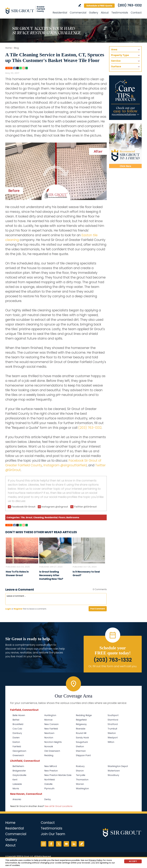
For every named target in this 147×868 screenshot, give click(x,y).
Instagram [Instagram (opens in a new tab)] (44, 844)
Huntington (50, 715)
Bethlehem (18, 766)
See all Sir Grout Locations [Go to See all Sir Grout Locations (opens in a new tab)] (59, 806)
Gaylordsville (19, 775)
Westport (113, 738)
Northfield (50, 780)
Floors (62, 517)
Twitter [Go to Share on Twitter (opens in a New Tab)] (17, 68)
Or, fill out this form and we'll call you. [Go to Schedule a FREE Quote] (113, 666)
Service (116, 61)
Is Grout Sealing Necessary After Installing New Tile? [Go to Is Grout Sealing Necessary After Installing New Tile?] (51, 575)
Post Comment (98, 609)
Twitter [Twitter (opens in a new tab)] (59, 844)
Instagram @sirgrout (55, 507)
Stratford (113, 724)
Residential (51, 517)
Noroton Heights (53, 742)
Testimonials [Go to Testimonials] (120, 13)
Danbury (17, 733)
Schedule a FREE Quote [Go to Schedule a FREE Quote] (99, 6)
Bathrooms (73, 517)
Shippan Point (83, 755)
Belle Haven (19, 715)
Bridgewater (19, 771)
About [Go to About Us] (105, 13)
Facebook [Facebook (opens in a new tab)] (51, 844)
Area (114, 49)
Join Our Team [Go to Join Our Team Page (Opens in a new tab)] (53, 834)
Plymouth (49, 788)
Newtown (49, 733)
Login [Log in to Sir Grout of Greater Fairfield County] (8, 609)
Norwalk (49, 746)
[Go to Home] (27, 11)
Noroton (49, 738)
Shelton (80, 746)
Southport (113, 715)
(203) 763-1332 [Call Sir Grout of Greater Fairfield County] (130, 5)
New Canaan (51, 724)
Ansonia (17, 799)
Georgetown (19, 751)
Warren (80, 784)
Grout (29, 517)
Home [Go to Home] (9, 48)
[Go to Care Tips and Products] (125, 98)
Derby (48, 799)
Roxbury (80, 766)
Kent (15, 780)
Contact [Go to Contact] (136, 13)
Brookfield (18, 724)
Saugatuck (82, 742)
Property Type (120, 55)
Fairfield (17, 746)
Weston (112, 733)
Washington (82, 788)
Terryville (81, 775)
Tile (23, 517)
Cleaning (38, 517)
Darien (16, 738)
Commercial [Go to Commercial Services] (78, 13)
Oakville (48, 784)
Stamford (113, 720)
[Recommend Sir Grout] (125, 146)
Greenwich (18, 755)
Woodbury (113, 775)
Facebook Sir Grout (23, 507)
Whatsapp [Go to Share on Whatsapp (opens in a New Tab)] (21, 68)
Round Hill (81, 733)
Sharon (80, 771)
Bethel (16, 720)
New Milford (51, 766)
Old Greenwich (52, 751)
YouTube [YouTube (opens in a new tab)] (66, 844)
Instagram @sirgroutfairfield (65, 465)
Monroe (48, 720)
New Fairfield (51, 729)
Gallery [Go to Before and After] (94, 13)
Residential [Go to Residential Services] (60, 13)
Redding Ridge (84, 715)
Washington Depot (118, 766)
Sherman (81, 751)
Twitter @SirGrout (85, 507)
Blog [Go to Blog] (16, 48)
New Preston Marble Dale (58, 775)
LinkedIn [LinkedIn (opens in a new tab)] (74, 844)
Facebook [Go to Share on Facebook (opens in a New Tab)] (14, 68)
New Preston (51, 771)
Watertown (114, 771)
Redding (49, 755)
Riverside (81, 729)
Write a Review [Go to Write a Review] (80, 5)
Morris (16, 788)
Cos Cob (17, 729)
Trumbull (112, 729)
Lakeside (17, 784)
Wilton (111, 742)
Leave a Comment (20, 590)
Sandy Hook (82, 738)
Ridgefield (81, 720)
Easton (16, 742)
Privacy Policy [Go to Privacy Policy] (96, 860)
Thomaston (82, 780)
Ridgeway (81, 724)
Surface (116, 66)
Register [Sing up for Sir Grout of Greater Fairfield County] (18, 609)
